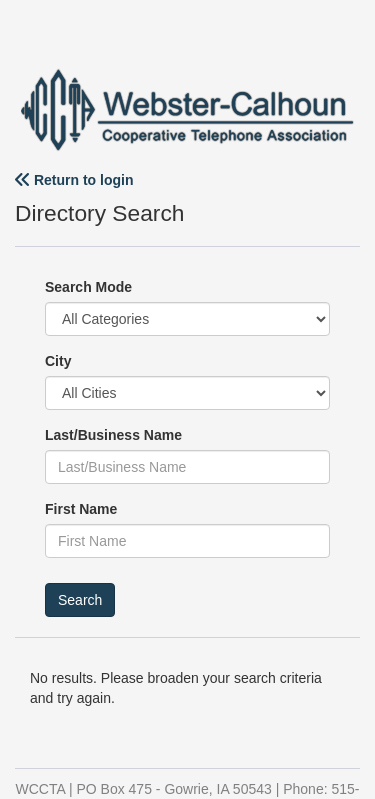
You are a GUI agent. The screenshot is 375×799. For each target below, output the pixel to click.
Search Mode (88, 287)
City (58, 361)
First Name (81, 509)
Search (80, 600)
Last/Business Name (113, 435)
